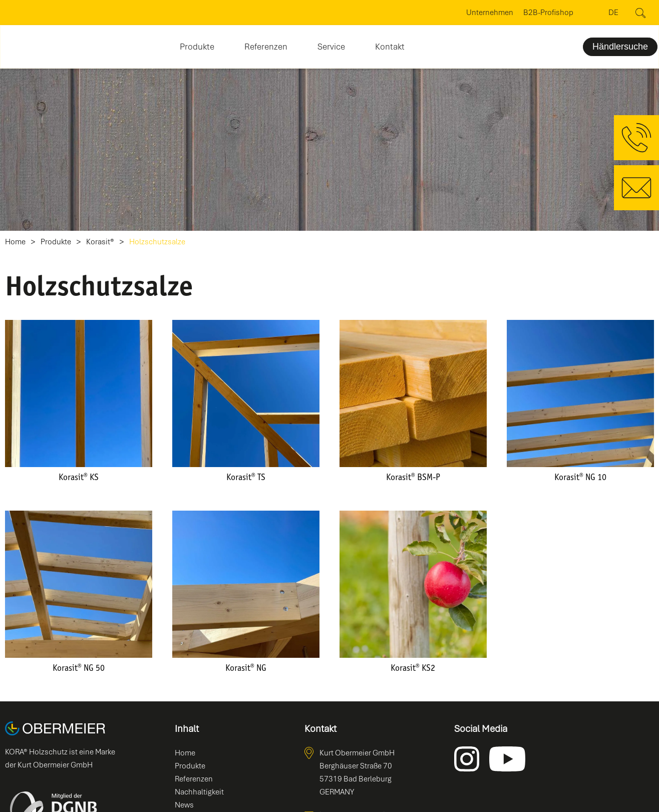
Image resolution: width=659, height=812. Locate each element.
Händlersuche (620, 47)
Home (15, 242)
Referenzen (266, 47)
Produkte (56, 242)
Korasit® (100, 242)
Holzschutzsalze (157, 242)
